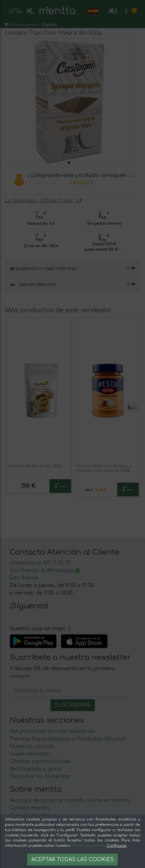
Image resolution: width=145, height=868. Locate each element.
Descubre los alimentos (40, 776)
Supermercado (29, 754)
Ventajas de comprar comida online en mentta (70, 800)
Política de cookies (88, 846)
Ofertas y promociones (40, 761)
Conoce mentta (30, 808)
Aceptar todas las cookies (72, 860)
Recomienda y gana (36, 769)
